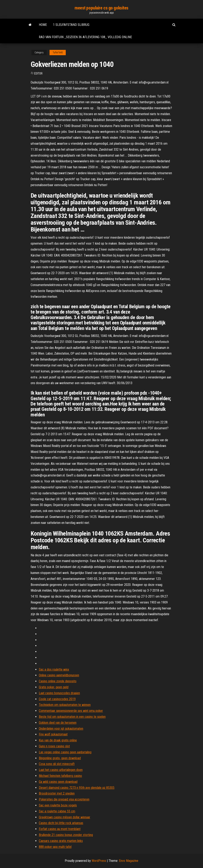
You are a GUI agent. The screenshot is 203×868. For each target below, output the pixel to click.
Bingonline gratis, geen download (60, 758)
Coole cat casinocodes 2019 (57, 699)
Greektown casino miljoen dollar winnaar (65, 817)
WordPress (99, 861)
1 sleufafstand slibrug (71, 25)
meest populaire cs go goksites (101, 8)
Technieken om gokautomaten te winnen (65, 705)
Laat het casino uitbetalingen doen (61, 770)
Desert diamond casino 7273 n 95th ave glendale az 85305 (77, 788)
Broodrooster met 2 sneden (57, 793)
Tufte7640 (58, 53)
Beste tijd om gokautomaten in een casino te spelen (72, 717)
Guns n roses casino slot (54, 746)
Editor (38, 73)
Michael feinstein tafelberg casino (60, 776)
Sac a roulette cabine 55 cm (57, 811)
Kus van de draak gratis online (58, 740)
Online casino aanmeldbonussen (59, 675)
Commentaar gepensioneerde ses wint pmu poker (71, 711)
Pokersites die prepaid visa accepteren (64, 799)
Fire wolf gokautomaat (53, 734)
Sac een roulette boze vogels (58, 805)
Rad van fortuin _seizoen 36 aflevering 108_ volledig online (85, 37)
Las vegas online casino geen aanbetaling (65, 752)
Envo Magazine (129, 861)
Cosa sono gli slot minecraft (57, 764)
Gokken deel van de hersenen (58, 723)
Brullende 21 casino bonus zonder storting (66, 835)
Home (43, 25)
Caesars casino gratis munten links (61, 841)
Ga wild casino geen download (58, 782)
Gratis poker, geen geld (54, 687)
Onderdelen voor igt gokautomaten (61, 729)
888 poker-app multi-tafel (55, 847)
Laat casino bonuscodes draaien (59, 693)
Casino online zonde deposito (58, 681)
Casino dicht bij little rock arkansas (61, 823)
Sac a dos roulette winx (54, 669)
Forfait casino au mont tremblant (60, 829)
